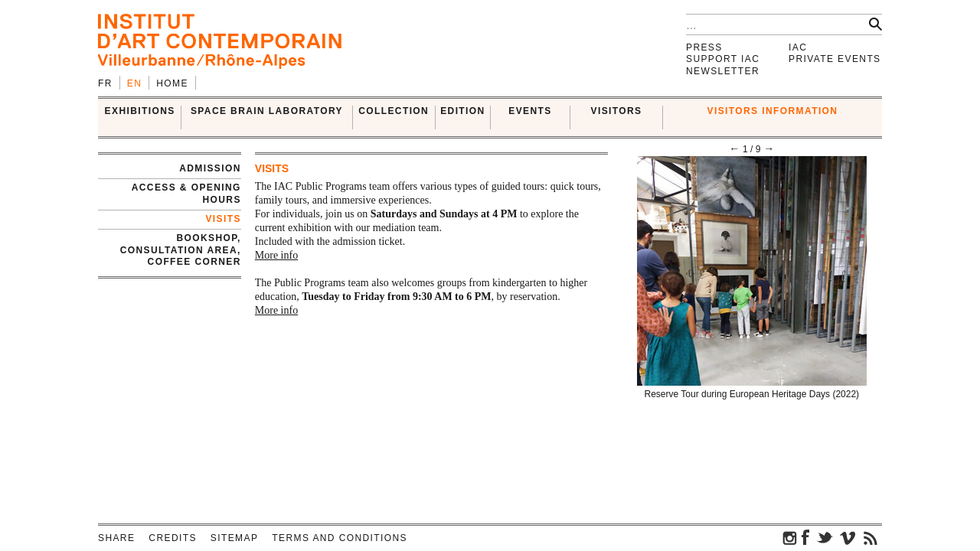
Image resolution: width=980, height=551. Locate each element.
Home (172, 83)
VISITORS (617, 111)
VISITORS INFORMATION (773, 111)
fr (105, 83)
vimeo (848, 537)
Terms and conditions (340, 538)
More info (276, 255)
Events (530, 111)
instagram (790, 537)
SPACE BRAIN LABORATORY (267, 111)
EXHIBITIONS (140, 111)
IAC (798, 47)
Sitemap (234, 538)
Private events (835, 59)
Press (704, 47)
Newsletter (723, 71)
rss (871, 537)
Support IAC (723, 59)
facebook (805, 537)
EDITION (462, 111)
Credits (172, 538)
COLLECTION (394, 111)
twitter (825, 537)
